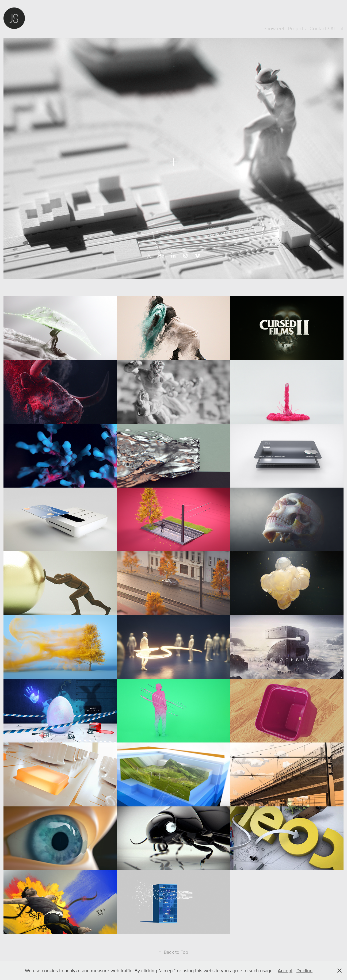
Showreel (274, 28)
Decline (304, 971)
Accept (285, 971)
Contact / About (327, 28)
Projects (297, 28)
